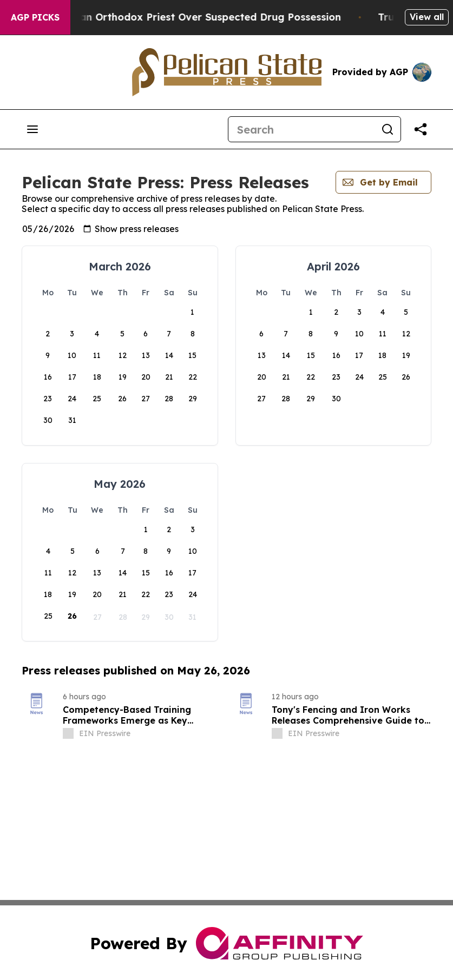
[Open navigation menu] (32, 129)
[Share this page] (421, 129)
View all (427, 17)
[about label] (68, 733)
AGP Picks (35, 17)
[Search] (301, 129)
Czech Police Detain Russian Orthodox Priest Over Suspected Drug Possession (217, 17)
